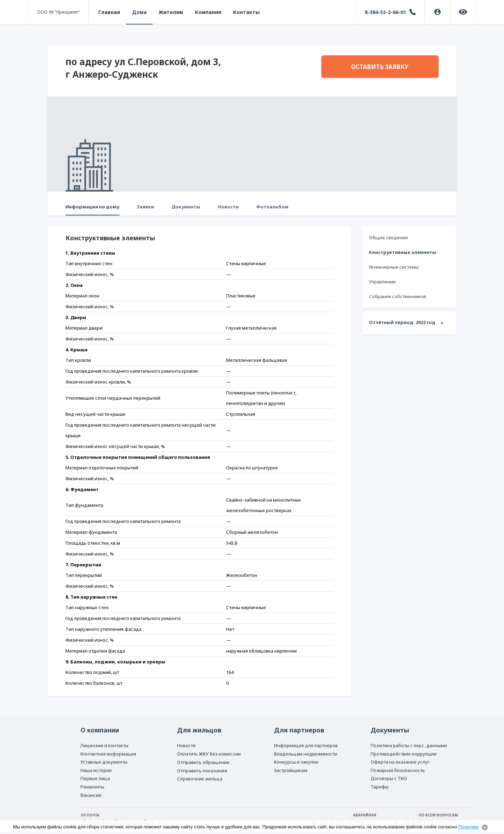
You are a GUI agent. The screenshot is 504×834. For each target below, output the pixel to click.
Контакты (246, 12)
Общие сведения (388, 237)
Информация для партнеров (306, 745)
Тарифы (380, 787)
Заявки (145, 207)
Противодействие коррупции (404, 754)
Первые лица (95, 778)
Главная (109, 12)
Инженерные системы (394, 267)
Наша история (96, 770)
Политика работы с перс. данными (409, 745)
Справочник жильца (200, 779)
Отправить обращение (203, 762)
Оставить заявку (380, 67)
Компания (208, 12)
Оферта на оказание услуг (400, 762)
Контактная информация (108, 754)
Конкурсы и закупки (296, 762)
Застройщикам (291, 770)
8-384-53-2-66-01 (385, 12)
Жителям (171, 12)
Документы (186, 207)
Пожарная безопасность (398, 770)
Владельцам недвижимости (306, 754)
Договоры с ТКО (389, 778)
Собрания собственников (397, 296)
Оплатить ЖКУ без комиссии (209, 754)
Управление (382, 282)
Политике (468, 827)
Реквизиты (92, 787)
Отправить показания (202, 771)
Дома (139, 12)
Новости (228, 207)
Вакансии (91, 795)
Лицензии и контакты (104, 745)
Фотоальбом (272, 207)
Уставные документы (104, 762)
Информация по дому (92, 207)
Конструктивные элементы (402, 252)
